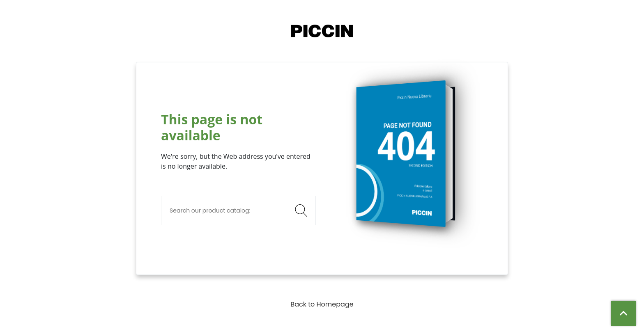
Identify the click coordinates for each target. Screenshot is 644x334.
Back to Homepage (322, 304)
